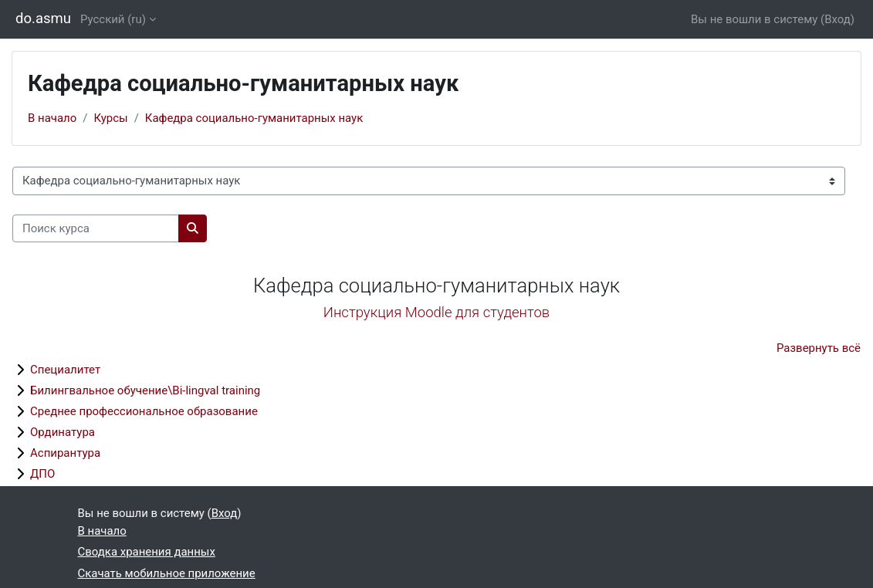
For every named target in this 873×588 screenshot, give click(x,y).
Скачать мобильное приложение (167, 573)
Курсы (110, 118)
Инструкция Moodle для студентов (436, 313)
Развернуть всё (819, 348)
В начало (52, 118)
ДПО (42, 474)
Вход (837, 19)
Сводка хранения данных (147, 552)
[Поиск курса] (96, 228)
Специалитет (65, 370)
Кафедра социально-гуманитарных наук (254, 118)
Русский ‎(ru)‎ (113, 19)
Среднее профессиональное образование (144, 411)
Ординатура (63, 432)
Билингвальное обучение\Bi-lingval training (145, 390)
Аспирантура (65, 453)
